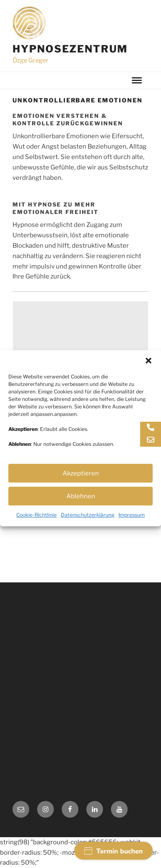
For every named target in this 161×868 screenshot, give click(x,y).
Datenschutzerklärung (88, 526)
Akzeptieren (81, 484)
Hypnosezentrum (70, 49)
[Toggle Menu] (137, 80)
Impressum (132, 526)
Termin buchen (113, 851)
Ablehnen (81, 507)
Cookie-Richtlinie (36, 526)
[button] (148, 371)
